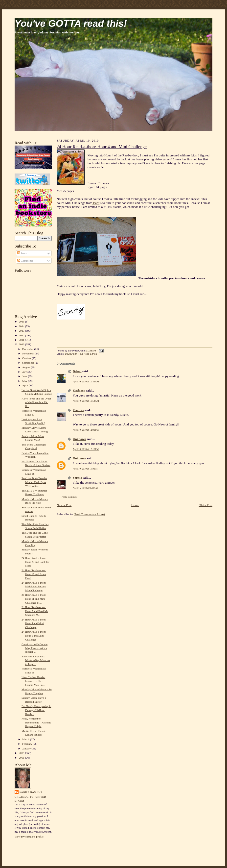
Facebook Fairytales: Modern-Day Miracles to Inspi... (36, 660)
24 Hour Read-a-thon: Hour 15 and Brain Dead (34, 574)
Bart (96, 203)
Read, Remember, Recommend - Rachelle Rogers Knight (36, 722)
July (25, 372)
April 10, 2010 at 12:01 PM (86, 430)
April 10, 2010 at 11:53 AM (86, 401)
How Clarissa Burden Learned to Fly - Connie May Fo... (33, 681)
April (25, 385)
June (25, 376)
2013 (22, 331)
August (27, 367)
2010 (22, 344)
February (28, 744)
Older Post (206, 505)
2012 (22, 335)
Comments (25, 261)
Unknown (79, 439)
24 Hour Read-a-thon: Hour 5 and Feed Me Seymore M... (35, 611)
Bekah (77, 371)
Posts (22, 253)
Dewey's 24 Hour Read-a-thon (81, 354)
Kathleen (79, 390)
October (27, 358)
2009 (22, 753)
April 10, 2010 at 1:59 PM (85, 469)
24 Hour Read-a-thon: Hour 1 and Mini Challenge (34, 635)
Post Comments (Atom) (90, 514)
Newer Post (64, 505)
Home (135, 505)
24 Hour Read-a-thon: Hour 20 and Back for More (35, 562)
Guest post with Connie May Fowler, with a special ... (34, 648)
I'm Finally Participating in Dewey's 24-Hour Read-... (36, 710)
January (27, 748)
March (26, 739)
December (28, 349)
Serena (77, 478)
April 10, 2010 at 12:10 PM (86, 449)
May (25, 381)
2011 (22, 340)
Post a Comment (69, 497)
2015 (22, 322)
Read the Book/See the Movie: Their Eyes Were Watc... (34, 482)
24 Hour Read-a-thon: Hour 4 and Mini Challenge (34, 623)
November (28, 353)
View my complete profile (29, 837)
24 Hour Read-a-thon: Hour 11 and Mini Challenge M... (34, 599)
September (29, 363)
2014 (22, 326)
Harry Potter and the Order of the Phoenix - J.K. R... (36, 402)
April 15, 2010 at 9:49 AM (85, 488)
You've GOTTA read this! (71, 23)
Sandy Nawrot (31, 792)
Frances (78, 410)
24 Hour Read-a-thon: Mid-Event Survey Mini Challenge (34, 586)
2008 (22, 758)
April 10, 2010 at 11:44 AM (86, 382)
